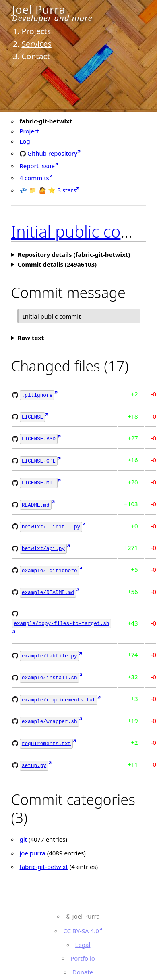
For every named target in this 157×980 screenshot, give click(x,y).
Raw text (31, 338)
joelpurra (33, 843)
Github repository (52, 153)
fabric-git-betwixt (44, 857)
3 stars (67, 190)
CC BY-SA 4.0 (81, 921)
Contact (36, 56)
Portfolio (83, 949)
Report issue (37, 166)
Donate (83, 962)
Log (25, 141)
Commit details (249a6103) (57, 264)
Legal (83, 935)
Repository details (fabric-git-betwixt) (74, 254)
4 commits (34, 178)
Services (36, 44)
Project (30, 131)
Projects (36, 31)
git (24, 830)
